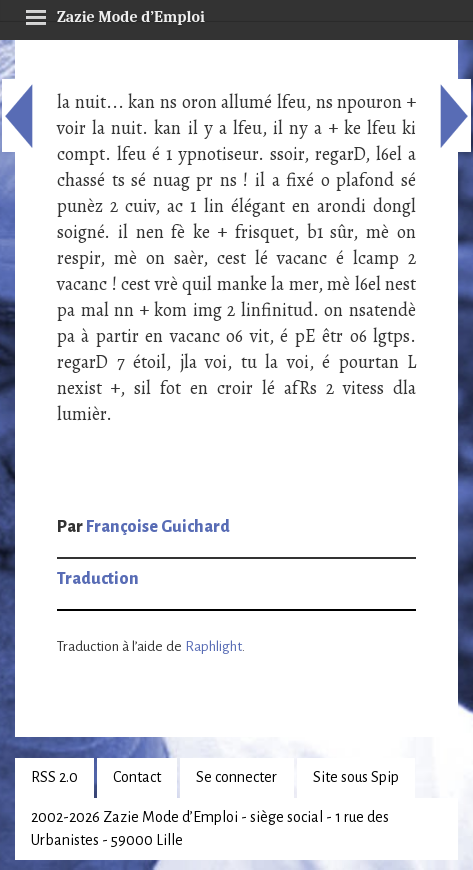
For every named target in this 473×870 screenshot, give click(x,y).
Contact (137, 777)
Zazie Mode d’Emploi (115, 14)
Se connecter (236, 777)
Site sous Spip (356, 777)
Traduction (98, 579)
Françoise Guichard (158, 527)
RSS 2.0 (54, 777)
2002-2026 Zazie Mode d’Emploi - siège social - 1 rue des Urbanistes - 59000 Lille (210, 828)
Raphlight (213, 646)
